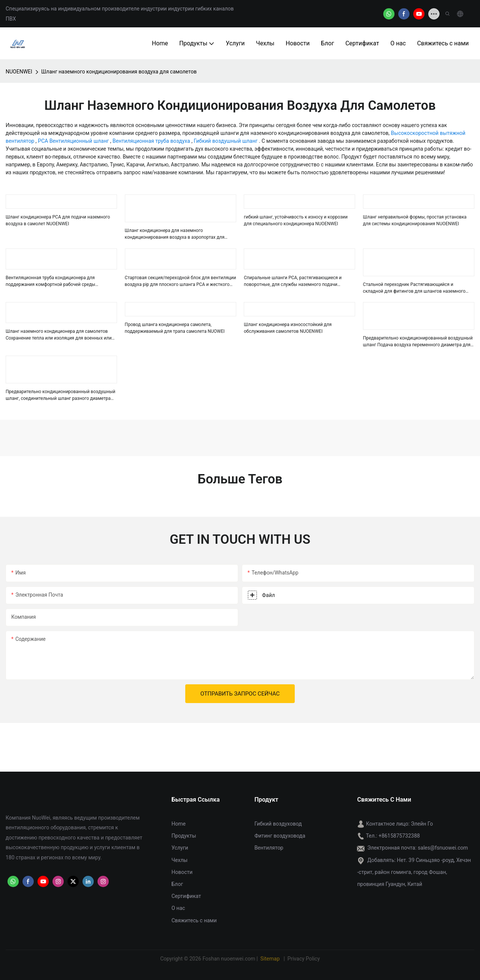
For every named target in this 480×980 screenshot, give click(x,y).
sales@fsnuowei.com (443, 848)
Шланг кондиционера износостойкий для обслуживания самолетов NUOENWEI (288, 328)
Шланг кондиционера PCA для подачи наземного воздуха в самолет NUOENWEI (58, 220)
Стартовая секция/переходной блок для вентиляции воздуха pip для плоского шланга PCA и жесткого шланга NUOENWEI (181, 281)
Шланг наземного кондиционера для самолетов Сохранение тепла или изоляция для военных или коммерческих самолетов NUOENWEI (59, 335)
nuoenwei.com (238, 959)
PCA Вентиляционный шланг (74, 141)
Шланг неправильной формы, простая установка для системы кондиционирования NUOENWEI (415, 220)
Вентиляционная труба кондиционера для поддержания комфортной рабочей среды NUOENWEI (50, 281)
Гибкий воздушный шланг (226, 141)
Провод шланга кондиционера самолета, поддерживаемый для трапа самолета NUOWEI (175, 328)
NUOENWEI (19, 72)
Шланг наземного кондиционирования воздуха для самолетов (119, 72)
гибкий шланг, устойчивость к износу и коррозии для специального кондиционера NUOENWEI (296, 220)
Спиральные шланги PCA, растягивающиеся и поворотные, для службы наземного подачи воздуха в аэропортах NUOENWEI (293, 281)
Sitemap (271, 959)
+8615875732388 (399, 836)
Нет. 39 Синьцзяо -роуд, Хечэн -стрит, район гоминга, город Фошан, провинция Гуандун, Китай (414, 872)
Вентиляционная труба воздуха (152, 141)
